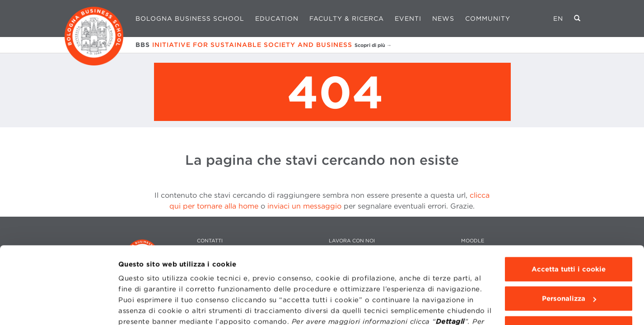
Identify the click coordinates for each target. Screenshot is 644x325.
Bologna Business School (190, 19)
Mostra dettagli (145, 307)
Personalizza (569, 238)
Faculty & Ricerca (347, 19)
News (443, 19)
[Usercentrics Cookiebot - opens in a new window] (58, 307)
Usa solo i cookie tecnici (569, 268)
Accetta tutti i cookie (569, 209)
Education (277, 19)
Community (488, 19)
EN (558, 19)
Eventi (408, 19)
